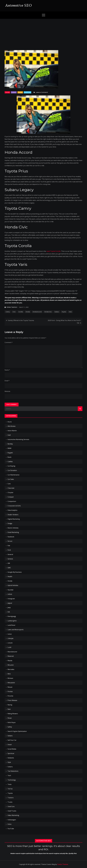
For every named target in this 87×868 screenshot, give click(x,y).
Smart (10, 745)
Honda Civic (48, 312)
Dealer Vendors (13, 515)
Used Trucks (12, 811)
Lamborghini (12, 621)
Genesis (10, 559)
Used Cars (27, 92)
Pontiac (10, 691)
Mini (9, 674)
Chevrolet (11, 488)
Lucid (9, 647)
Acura (10, 422)
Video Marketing (13, 815)
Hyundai (10, 590)
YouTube (11, 829)
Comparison (12, 501)
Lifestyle (10, 638)
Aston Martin (12, 431)
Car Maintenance (13, 475)
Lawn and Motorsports (16, 630)
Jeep (9, 607)
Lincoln (10, 643)
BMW (9, 448)
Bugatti (10, 453)
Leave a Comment (42, 92)
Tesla (9, 784)
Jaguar (10, 603)
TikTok (10, 789)
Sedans (10, 736)
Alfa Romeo (12, 426)
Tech (9, 776)
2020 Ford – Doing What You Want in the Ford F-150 (64, 322)
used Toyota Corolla (53, 251)
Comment (9, 342)
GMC (9, 568)
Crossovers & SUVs (14, 506)
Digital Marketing (14, 519)
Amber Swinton (12, 307)
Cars (9, 484)
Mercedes (11, 669)
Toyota (20, 92)
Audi (9, 435)
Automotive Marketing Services (18, 439)
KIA (9, 612)
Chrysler (10, 492)
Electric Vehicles (13, 528)
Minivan (10, 678)
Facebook (11, 537)
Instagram (11, 599)
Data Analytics (12, 510)
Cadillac (10, 462)
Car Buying (11, 466)
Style (9, 762)
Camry (8, 312)
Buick (9, 457)
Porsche (10, 696)
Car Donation (12, 470)
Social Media (12, 749)
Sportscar (11, 753)
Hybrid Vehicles (13, 585)
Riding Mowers (13, 714)
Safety (10, 727)
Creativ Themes (63, 864)
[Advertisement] (43, 33)
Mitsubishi (11, 683)
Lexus (10, 634)
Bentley (10, 444)
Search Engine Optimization (17, 731)
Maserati (11, 656)
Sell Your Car (12, 740)
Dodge (10, 523)
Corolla (21, 312)
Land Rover (11, 625)
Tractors (11, 798)
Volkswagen (12, 820)
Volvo (9, 824)
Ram (9, 709)
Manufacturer (12, 652)
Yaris (70, 312)
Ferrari (10, 541)
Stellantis (11, 758)
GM (9, 563)
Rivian (10, 718)
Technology (12, 780)
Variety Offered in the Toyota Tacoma (21, 320)
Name (7, 370)
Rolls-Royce (12, 722)
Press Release (12, 700)
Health (10, 577)
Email (7, 381)
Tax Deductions (13, 771)
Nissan (10, 687)
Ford (9, 550)
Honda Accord (37, 312)
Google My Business (15, 572)
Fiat (9, 546)
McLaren (11, 665)
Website (7, 391)
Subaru (14, 92)
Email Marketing (13, 532)
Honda (7, 92)
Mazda (10, 661)
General (10, 554)
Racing (10, 705)
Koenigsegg (12, 616)
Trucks (10, 802)
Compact (11, 497)
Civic (14, 312)
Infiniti (10, 594)
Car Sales (11, 479)
